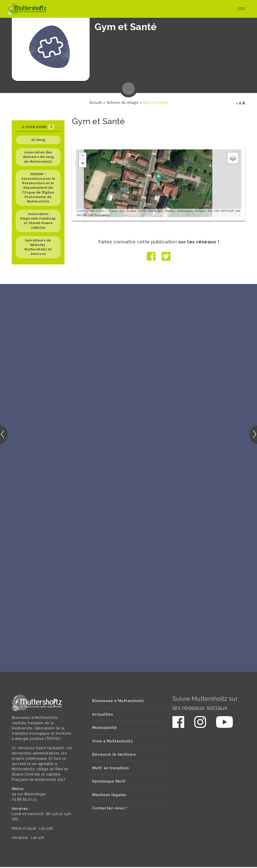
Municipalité (105, 729)
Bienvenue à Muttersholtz (118, 702)
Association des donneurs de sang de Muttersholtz (38, 157)
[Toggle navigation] (241, 9)
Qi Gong (38, 140)
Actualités (103, 715)
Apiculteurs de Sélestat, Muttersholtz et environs (38, 247)
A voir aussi (41, 127)
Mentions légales (109, 796)
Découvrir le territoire (114, 755)
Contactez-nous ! (109, 809)
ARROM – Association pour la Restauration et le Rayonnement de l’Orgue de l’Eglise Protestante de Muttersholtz (38, 188)
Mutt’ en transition (111, 769)
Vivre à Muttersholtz (112, 742)
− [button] (83, 164)
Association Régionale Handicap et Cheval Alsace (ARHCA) (38, 221)
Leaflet (81, 211)
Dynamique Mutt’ (109, 782)
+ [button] (83, 156)
